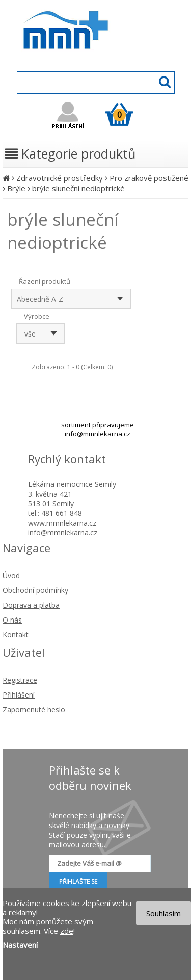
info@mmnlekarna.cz (98, 434)
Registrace (20, 680)
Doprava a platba (31, 605)
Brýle (16, 188)
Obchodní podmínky (35, 590)
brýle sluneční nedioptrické (78, 188)
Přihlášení (19, 695)
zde (67, 931)
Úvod (11, 575)
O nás (12, 620)
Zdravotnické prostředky (60, 178)
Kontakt (16, 635)
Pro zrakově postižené (149, 178)
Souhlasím (163, 913)
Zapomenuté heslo (34, 710)
